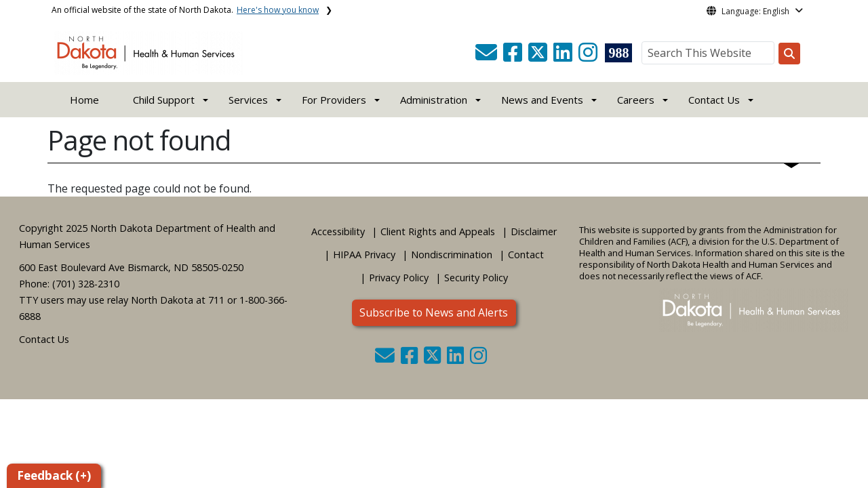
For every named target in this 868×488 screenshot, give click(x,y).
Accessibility (338, 231)
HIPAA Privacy (364, 255)
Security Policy (476, 278)
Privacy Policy (399, 278)
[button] (488, 56)
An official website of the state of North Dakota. (185, 10)
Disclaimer (534, 231)
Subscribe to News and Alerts (434, 312)
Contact (526, 255)
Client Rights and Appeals (438, 231)
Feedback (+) (54, 475)
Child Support (164, 100)
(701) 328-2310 (86, 284)
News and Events (542, 100)
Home (84, 100)
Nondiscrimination (452, 255)
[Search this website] (789, 54)
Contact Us (44, 339)
